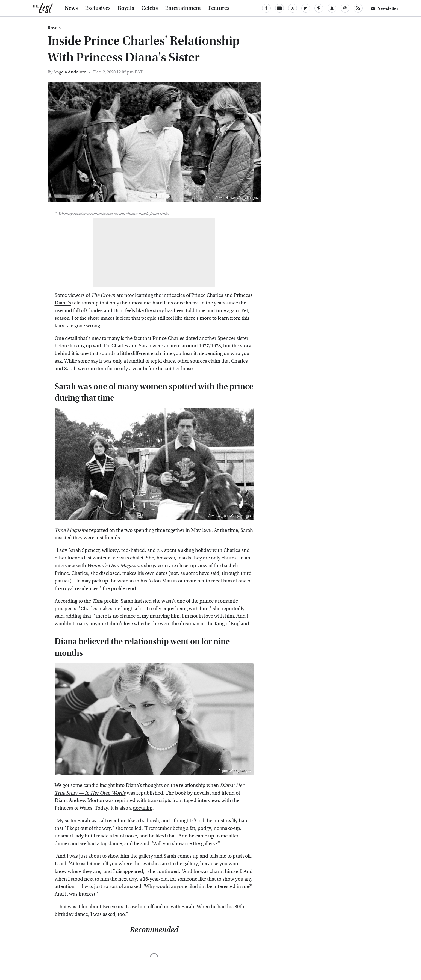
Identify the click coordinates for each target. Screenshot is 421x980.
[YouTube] (279, 8)
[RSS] (358, 8)
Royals (126, 8)
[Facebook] (266, 8)
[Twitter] (293, 8)
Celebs (150, 8)
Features (219, 8)
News (71, 8)
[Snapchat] (332, 8)
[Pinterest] (319, 8)
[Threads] (345, 8)
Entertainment (183, 8)
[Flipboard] (306, 8)
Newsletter (384, 8)
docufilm (143, 808)
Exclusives (98, 8)
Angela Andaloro (70, 72)
